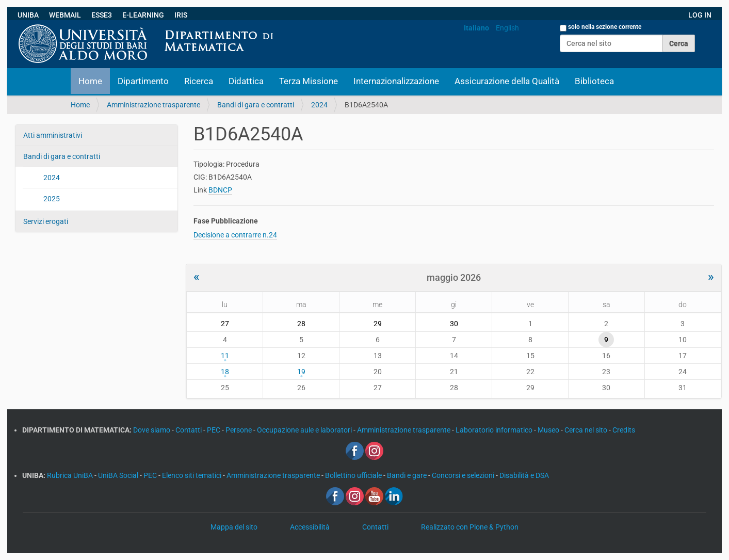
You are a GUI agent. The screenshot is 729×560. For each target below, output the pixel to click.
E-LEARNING (143, 15)
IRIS (181, 15)
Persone (239, 430)
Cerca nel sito (587, 430)
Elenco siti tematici (192, 475)
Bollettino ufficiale (354, 475)
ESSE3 (102, 15)
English (507, 28)
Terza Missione (309, 81)
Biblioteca (594, 81)
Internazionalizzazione (396, 81)
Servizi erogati (46, 221)
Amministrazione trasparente (153, 105)
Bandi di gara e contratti (256, 105)
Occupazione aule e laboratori (305, 430)
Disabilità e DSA (524, 475)
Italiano (476, 28)
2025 (52, 199)
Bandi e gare (408, 475)
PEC (214, 430)
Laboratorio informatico (495, 430)
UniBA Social (118, 475)
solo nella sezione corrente (605, 27)
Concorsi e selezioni (464, 475)
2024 (319, 105)
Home (90, 81)
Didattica (246, 81)
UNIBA (28, 15)
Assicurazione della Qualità (507, 81)
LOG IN (700, 15)
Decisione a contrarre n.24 (235, 235)
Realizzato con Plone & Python (470, 527)
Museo (549, 430)
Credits (624, 430)
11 (225, 356)
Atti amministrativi (53, 135)
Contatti (189, 430)
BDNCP (220, 190)
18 (225, 372)
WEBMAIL (65, 15)
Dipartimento (143, 81)
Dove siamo (152, 430)
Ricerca (199, 81)
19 (301, 372)
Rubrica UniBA (71, 475)
